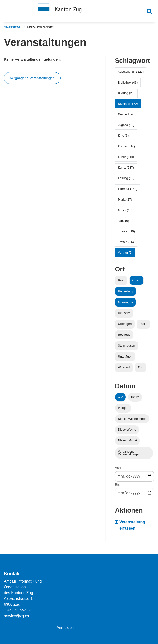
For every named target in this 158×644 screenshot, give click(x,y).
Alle (121, 398)
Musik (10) (125, 211)
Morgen (123, 409)
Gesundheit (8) (128, 116)
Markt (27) (125, 201)
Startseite (12, 29)
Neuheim (124, 314)
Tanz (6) (124, 222)
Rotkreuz (124, 336)
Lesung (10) (126, 180)
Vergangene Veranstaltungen (32, 79)
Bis (117, 486)
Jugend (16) (126, 126)
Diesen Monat (128, 442)
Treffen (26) (126, 243)
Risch (143, 325)
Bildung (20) (126, 94)
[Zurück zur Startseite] (79, 12)
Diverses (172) (128, 105)
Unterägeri (125, 358)
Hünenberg (126, 292)
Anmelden (65, 628)
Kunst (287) (126, 169)
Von (118, 469)
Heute (135, 398)
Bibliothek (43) (128, 84)
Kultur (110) (126, 158)
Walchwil (124, 369)
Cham (136, 282)
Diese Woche (127, 431)
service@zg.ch (16, 616)
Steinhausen (127, 347)
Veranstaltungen (40, 29)
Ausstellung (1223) (131, 73)
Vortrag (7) (125, 254)
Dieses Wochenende (132, 420)
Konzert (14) (126, 148)
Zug (140, 369)
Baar (121, 282)
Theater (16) (126, 233)
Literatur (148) (128, 190)
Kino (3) (123, 137)
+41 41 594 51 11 (22, 610)
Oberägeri (125, 325)
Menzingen (126, 303)
